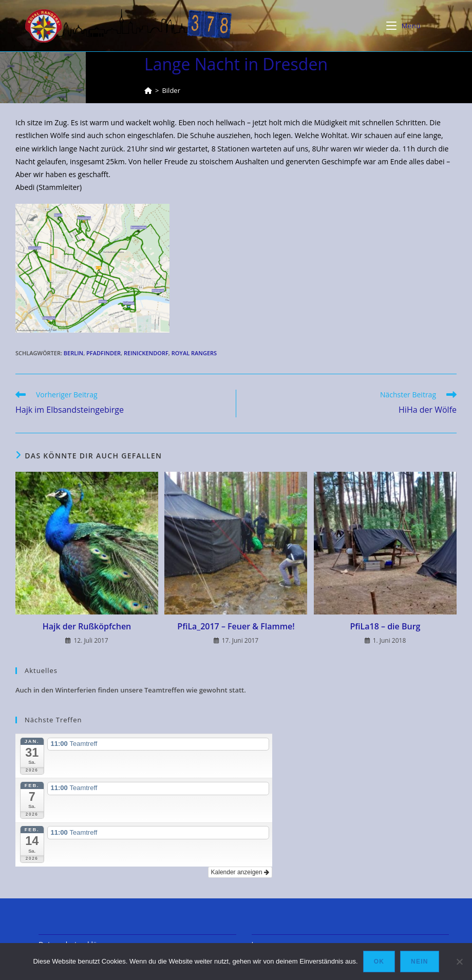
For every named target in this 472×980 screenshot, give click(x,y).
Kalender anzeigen (240, 872)
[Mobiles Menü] (403, 26)
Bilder (171, 90)
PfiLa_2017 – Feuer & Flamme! (236, 626)
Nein (419, 962)
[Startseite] (148, 90)
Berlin (73, 353)
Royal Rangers (194, 353)
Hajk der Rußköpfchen (87, 626)
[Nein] (459, 962)
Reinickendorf (146, 353)
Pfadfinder (103, 353)
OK (379, 962)
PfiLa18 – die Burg (385, 626)
